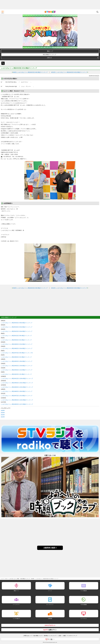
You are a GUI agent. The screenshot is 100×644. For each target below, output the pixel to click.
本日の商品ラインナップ (49, 55)
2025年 (3, 413)
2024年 (3, 415)
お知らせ (49, 58)
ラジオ (6, 579)
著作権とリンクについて (50, 636)
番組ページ (16, 591)
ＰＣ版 (50, 639)
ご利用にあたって (27, 636)
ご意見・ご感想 (62, 636)
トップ (2, 579)
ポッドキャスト (50, 605)
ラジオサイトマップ (72, 636)
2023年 (3, 417)
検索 (97, 12)
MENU (3, 12)
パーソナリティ (16, 605)
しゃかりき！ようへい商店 (14, 579)
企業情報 (50, 619)
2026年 (3, 410)
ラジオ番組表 (84, 591)
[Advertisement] (50, 5)
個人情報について (38, 636)
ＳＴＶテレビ (84, 619)
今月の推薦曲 (84, 605)
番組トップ (50, 51)
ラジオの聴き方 (16, 619)
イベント (50, 591)
